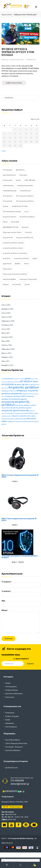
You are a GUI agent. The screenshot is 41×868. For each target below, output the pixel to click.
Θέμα (21, 602)
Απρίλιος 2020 (7, 345)
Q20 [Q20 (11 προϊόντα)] (21, 379)
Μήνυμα (20, 611)
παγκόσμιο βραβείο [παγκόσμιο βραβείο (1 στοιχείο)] (9, 279)
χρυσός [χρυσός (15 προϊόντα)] (4, 424)
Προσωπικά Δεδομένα (13, 750)
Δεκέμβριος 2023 (7, 309)
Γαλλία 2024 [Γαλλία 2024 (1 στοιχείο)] (15, 222)
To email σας (21, 593)
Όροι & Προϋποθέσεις (13, 740)
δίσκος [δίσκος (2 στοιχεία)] (26, 264)
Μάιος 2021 (6, 333)
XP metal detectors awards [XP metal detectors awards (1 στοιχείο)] (12, 212)
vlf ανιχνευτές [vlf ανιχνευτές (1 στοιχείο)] (8, 196)
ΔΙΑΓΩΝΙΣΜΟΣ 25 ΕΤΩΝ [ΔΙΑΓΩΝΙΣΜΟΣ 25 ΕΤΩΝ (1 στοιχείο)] (11, 227)
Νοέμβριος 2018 (7, 357)
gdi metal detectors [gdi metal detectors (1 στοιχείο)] (9, 175)
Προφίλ (8, 683)
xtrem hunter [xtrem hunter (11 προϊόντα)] (5, 388)
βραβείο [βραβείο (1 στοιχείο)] (18, 264)
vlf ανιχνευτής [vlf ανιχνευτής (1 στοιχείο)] (8, 201)
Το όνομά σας (21, 583)
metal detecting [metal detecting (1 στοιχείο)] (8, 186)
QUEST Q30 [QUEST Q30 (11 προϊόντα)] (17, 382)
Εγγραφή (15, 716)
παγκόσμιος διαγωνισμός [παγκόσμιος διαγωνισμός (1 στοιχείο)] (28, 279)
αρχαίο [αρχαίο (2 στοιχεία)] (35, 258)
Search (20, 865)
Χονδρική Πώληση (12, 690)
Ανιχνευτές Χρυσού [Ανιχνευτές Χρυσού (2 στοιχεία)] (10, 217)
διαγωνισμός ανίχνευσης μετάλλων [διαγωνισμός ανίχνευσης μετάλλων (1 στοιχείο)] (15, 274)
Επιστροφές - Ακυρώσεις (14, 747)
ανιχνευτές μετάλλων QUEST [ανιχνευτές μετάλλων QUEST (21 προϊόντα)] (16, 396)
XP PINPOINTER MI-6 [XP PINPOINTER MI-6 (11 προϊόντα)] (34, 385)
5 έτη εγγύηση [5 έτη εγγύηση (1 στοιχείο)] (8, 170)
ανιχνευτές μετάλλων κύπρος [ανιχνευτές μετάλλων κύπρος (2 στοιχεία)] (13, 248)
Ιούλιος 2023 (6, 313)
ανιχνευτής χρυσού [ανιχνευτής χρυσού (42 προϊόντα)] (11, 410)
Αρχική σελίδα (7, 15)
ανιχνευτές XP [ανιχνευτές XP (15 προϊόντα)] (27, 394)
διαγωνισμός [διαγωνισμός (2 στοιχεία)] (7, 269)
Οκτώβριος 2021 (7, 325)
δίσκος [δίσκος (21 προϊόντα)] (31, 413)
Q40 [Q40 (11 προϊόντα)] (24, 379)
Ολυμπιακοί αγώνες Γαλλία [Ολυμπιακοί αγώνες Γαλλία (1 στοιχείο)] (12, 232)
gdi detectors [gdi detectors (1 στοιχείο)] (20, 170)
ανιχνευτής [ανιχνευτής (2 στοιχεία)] (7, 258)
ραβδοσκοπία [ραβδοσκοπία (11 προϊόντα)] (18, 419)
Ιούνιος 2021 (6, 329)
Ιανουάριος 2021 (7, 337)
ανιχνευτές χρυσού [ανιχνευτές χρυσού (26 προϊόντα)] (19, 399)
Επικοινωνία (10, 697)
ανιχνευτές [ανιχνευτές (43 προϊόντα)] (17, 393)
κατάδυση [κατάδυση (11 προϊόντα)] (4, 416)
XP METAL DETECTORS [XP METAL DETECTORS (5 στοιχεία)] (20, 206)
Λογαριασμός (10, 713)
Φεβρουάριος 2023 (8, 321)
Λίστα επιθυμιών (11, 727)
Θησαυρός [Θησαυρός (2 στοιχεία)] (25, 227)
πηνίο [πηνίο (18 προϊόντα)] (29, 416)
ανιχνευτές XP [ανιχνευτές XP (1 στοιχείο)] (8, 238)
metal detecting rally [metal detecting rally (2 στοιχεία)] (10, 191)
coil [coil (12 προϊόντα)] (3, 379)
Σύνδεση (8, 716)
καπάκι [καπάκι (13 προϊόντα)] (36, 413)
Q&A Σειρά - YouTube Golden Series (13, 60)
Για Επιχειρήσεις (11, 687)
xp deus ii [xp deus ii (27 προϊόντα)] (18, 384)
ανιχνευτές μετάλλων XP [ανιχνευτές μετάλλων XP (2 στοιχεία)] (25, 238)
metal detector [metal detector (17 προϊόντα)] (9, 379)
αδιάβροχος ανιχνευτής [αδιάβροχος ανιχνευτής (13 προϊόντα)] (9, 391)
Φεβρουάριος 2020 (8, 349)
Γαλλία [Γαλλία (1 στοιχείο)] (5, 222)
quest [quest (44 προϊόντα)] (28, 378)
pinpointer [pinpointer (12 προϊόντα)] (17, 379)
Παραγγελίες (10, 723)
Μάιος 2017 (6, 361)
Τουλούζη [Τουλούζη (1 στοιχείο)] (28, 232)
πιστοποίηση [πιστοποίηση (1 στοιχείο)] (17, 284)
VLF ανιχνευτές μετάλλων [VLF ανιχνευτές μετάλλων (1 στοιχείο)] (25, 196)
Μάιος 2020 (6, 341)
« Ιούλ (4, 151)
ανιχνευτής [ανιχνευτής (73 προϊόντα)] (8, 402)
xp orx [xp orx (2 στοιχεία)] (27, 212)
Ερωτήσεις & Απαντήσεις (14, 694)
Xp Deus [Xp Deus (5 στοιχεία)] (6, 206)
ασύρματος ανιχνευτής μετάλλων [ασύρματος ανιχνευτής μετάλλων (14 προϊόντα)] (18, 413)
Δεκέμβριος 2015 (7, 365)
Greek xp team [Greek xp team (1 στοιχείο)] (8, 180)
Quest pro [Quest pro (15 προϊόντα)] (11, 382)
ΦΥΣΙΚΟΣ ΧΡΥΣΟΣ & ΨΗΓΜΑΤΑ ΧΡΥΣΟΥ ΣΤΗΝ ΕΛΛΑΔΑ (18, 52)
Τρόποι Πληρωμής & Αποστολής (16, 743)
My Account (7, 865)
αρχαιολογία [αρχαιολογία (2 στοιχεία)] (7, 264)
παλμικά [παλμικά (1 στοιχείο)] (6, 284)
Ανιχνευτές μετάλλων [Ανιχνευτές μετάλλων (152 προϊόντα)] (24, 387)
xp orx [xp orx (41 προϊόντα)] (25, 384)
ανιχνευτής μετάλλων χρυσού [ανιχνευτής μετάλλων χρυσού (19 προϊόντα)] (21, 408)
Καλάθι (8, 720)
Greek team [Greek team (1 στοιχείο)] (23, 175)
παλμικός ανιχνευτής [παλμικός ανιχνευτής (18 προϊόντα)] (19, 416)
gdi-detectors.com (12, 768)
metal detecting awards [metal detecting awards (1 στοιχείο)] (25, 186)
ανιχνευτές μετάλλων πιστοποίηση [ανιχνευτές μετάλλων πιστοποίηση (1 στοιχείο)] (15, 253)
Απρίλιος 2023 (7, 317)
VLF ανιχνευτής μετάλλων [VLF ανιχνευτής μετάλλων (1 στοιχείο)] (25, 201)
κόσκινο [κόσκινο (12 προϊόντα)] (9, 416)
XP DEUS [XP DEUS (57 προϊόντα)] (25, 381)
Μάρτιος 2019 (6, 353)
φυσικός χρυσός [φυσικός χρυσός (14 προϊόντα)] (34, 422)
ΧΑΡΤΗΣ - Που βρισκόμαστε (12, 807)
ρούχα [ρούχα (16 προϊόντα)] (23, 419)
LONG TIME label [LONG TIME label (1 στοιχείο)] (30, 180)
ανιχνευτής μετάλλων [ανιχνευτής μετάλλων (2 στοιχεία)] (22, 258)
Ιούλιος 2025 (6, 305)
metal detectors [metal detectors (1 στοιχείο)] (25, 191)
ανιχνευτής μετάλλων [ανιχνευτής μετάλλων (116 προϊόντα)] (16, 403)
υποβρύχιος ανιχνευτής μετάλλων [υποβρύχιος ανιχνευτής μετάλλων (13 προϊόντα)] (18, 422)
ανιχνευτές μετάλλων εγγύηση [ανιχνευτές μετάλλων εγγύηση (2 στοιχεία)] (13, 243)
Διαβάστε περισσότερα (14, 83)
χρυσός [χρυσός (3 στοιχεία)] (27, 284)
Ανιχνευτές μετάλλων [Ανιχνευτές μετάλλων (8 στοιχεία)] (27, 217)
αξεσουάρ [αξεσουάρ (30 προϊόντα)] (25, 411)
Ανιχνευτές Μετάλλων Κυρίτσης (23, 838)
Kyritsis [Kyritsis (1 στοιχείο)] (18, 180)
